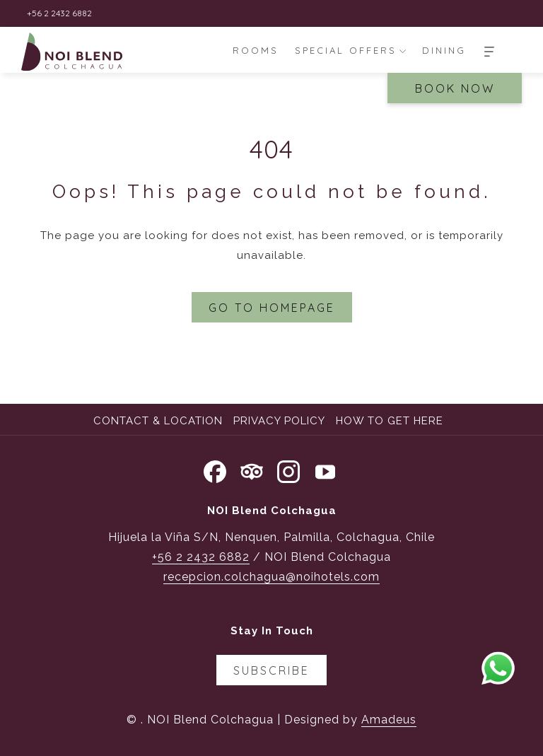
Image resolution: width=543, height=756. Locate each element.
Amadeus (389, 720)
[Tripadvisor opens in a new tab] (252, 470)
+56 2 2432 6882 (201, 557)
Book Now (455, 88)
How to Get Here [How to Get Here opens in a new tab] (391, 421)
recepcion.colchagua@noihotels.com (271, 577)
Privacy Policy (279, 421)
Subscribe (271, 670)
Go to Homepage (272, 308)
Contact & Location (158, 421)
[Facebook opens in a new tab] (215, 470)
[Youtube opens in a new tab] (325, 470)
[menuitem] (256, 50)
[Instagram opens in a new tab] (288, 470)
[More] (489, 50)
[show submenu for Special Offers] (403, 50)
